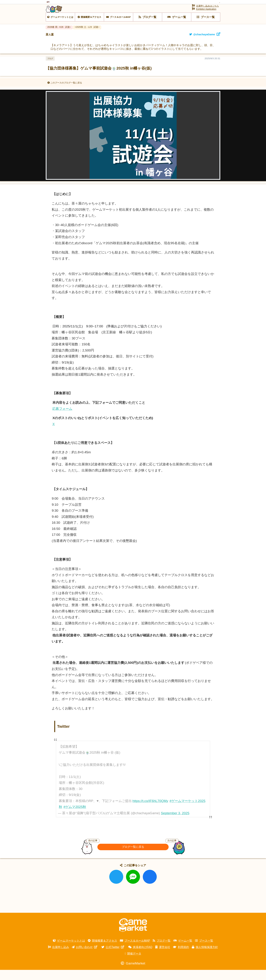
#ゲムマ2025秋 (75, 817)
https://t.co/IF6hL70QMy (150, 811)
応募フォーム (62, 419)
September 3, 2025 (175, 823)
